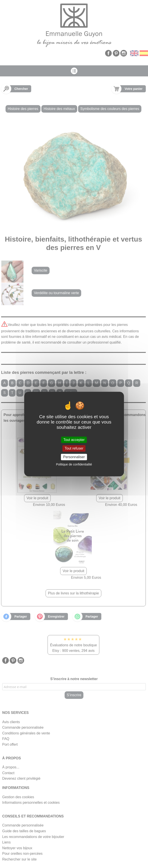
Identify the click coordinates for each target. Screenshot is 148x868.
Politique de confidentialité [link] (74, 464)
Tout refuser (74, 448)
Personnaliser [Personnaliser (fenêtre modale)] (74, 457)
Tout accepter (74, 440)
